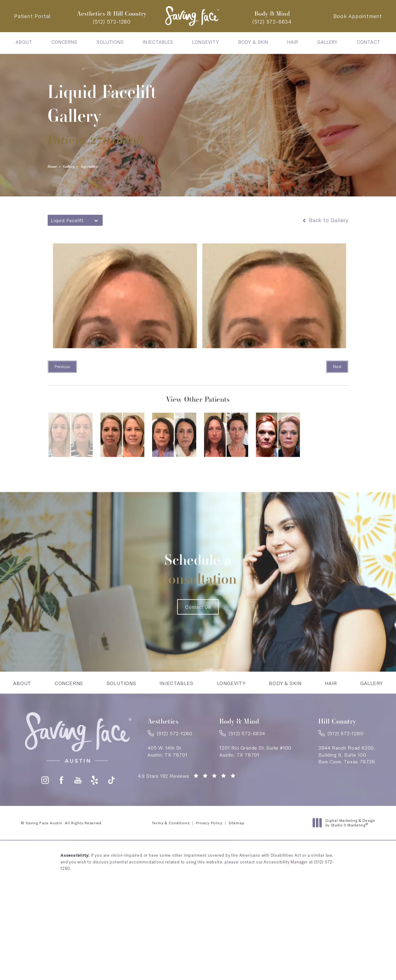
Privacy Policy (209, 857)
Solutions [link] (110, 42)
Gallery (79, 168)
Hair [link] (293, 42)
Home (55, 168)
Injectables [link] (158, 42)
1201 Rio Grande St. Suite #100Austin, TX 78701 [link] (255, 783)
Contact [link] (369, 42)
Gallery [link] (327, 42)
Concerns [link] (64, 42)
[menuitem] (24, 42)
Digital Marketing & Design (346, 857)
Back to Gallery (325, 223)
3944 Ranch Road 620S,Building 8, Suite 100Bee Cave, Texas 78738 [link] (347, 787)
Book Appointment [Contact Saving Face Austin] (358, 16)
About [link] (24, 42)
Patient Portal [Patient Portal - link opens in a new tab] (32, 16)
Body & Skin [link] (253, 42)
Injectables (110, 168)
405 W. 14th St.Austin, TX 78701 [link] (168, 783)
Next (337, 370)
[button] (45, 814)
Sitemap (236, 857)
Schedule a (198, 575)
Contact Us (198, 630)
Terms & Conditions (171, 857)
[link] (112, 22)
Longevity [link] (206, 42)
